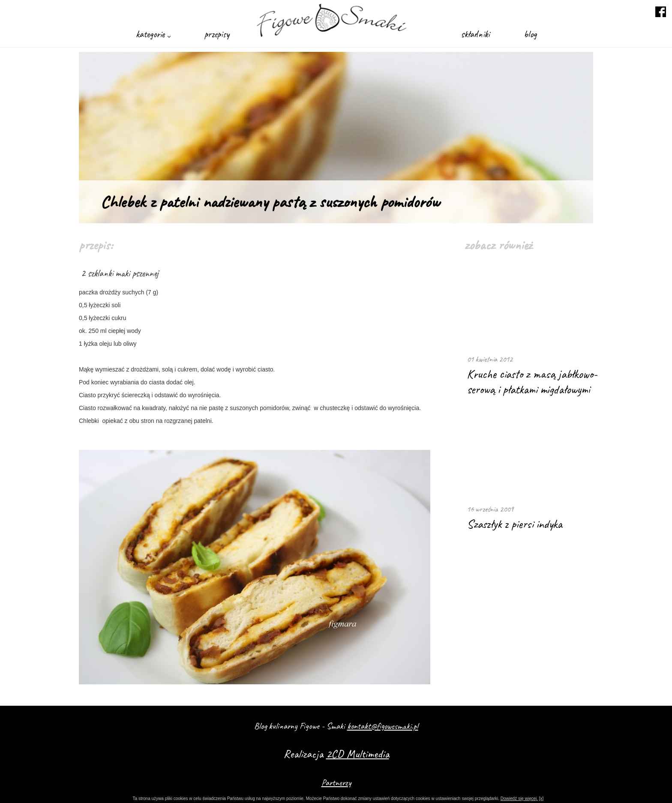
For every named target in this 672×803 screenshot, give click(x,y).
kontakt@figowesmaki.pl (383, 726)
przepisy (217, 34)
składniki (475, 34)
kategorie (153, 34)
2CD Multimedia (358, 754)
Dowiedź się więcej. (519, 799)
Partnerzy (336, 782)
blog (530, 34)
